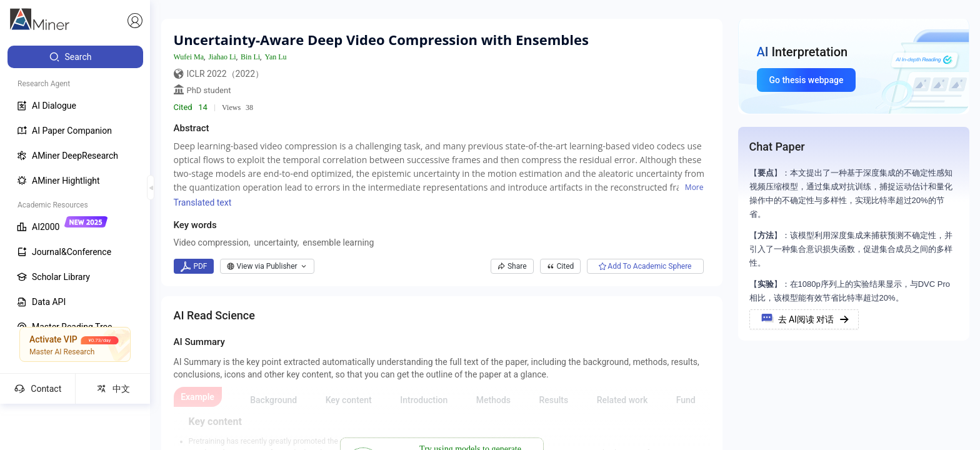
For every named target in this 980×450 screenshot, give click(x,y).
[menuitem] (75, 57)
